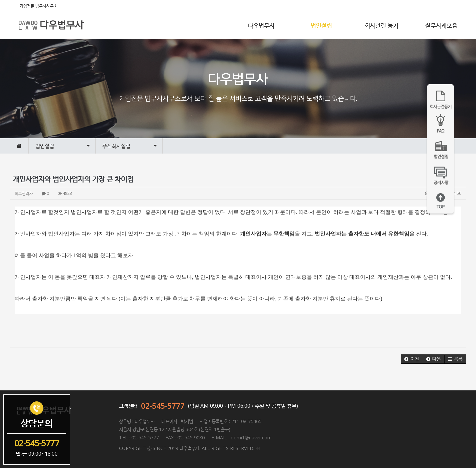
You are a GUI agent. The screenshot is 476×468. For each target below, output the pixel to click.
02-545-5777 (163, 406)
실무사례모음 (441, 25)
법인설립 (321, 25)
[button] (412, 359)
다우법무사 (261, 25)
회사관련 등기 (381, 25)
